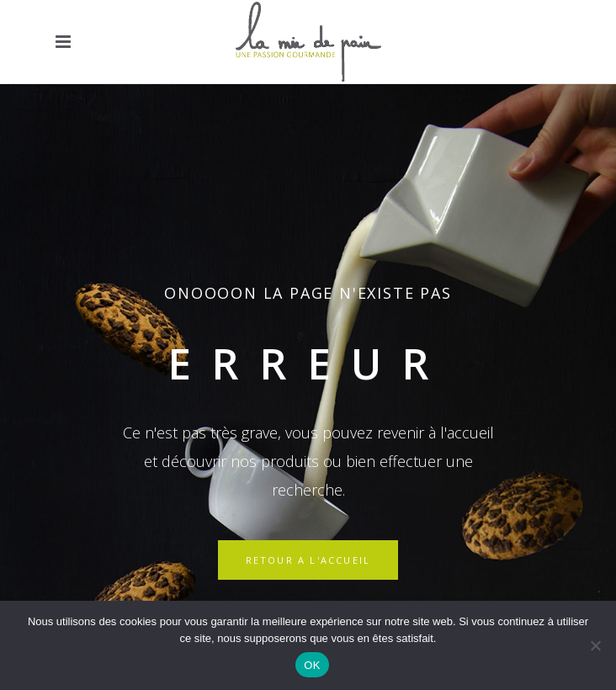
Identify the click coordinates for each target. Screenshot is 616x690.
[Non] (595, 645)
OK (312, 665)
